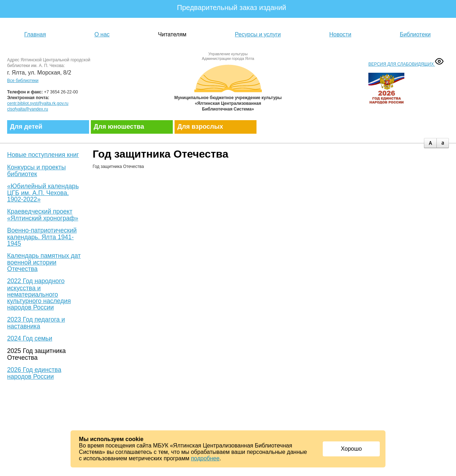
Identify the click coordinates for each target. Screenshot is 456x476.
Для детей (26, 127)
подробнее (205, 458)
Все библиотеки (23, 81)
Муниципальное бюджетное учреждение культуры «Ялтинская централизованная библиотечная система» (228, 86)
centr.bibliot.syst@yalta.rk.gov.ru (38, 103)
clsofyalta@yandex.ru (28, 109)
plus (430, 143)
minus (443, 143)
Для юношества (119, 127)
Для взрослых (200, 127)
